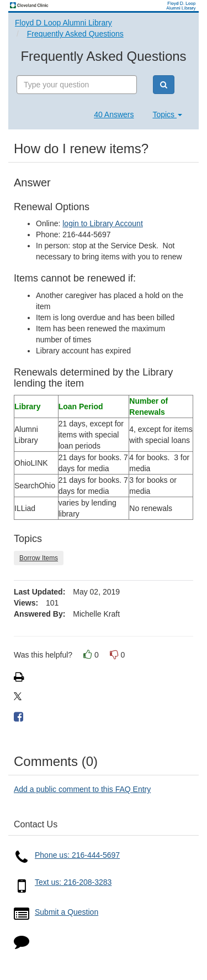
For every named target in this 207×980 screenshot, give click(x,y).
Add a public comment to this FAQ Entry (82, 789)
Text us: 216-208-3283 (73, 882)
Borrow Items (39, 558)
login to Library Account (103, 223)
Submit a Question (67, 912)
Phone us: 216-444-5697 (77, 855)
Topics (167, 114)
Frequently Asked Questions (75, 34)
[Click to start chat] (22, 944)
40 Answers (114, 114)
